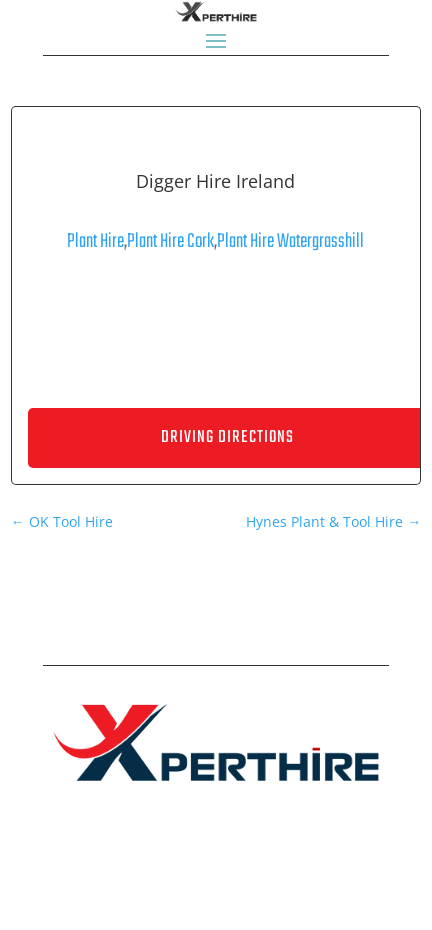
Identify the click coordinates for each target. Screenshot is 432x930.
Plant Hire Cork (170, 241)
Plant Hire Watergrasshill (290, 241)
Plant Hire (95, 241)
